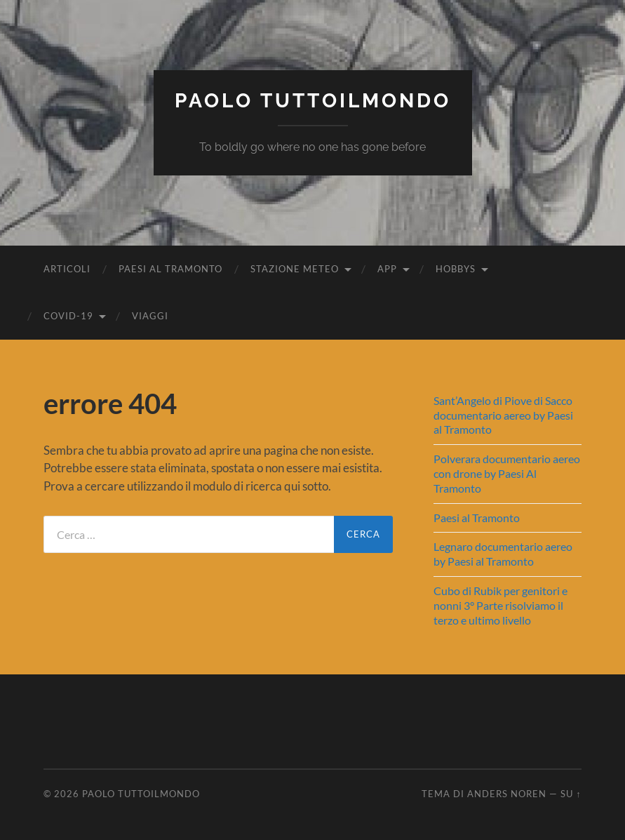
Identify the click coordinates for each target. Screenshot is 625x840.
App (387, 269)
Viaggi (150, 316)
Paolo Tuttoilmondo (313, 101)
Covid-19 (68, 316)
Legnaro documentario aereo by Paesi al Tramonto (503, 554)
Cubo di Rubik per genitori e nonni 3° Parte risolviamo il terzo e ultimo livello (500, 605)
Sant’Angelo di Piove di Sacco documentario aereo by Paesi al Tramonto (503, 415)
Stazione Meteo (295, 269)
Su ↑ (571, 794)
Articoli (67, 269)
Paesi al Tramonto (170, 269)
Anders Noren (507, 794)
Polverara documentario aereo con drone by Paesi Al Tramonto (507, 473)
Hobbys (456, 269)
